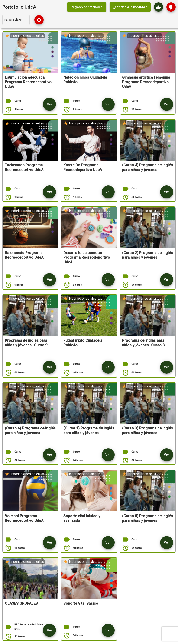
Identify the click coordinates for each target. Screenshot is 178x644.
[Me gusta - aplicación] (159, 7)
